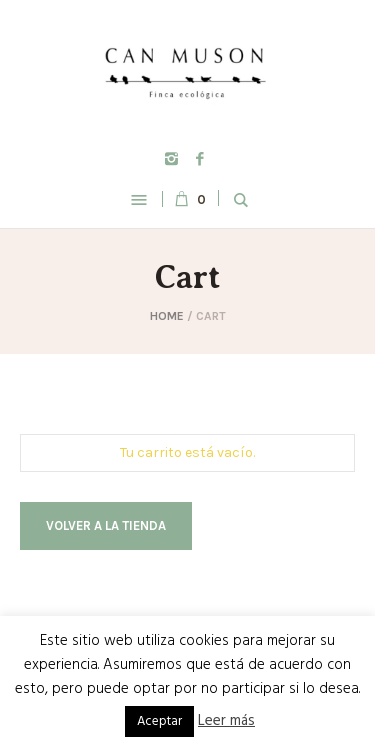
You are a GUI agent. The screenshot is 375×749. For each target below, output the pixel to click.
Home (167, 316)
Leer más (226, 721)
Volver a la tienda (106, 525)
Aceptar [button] (159, 721)
